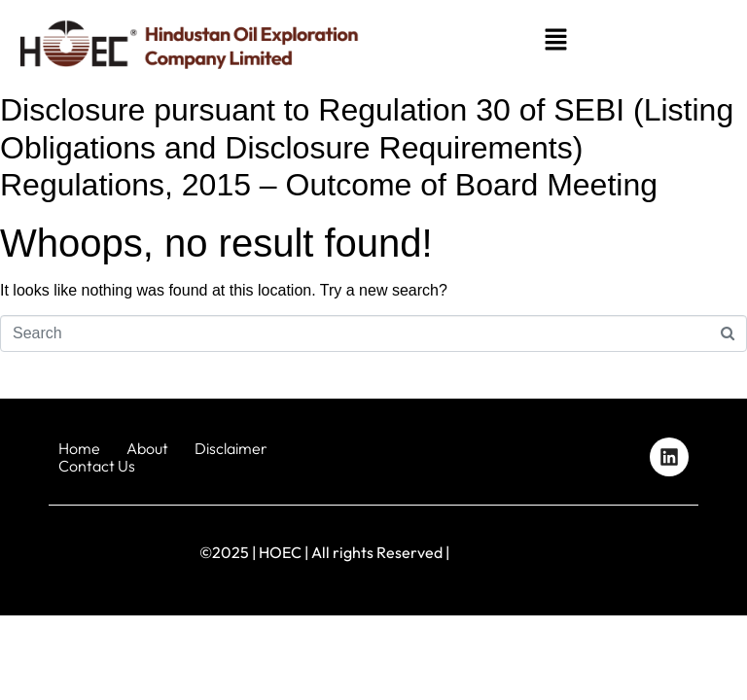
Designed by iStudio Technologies (649, 553)
